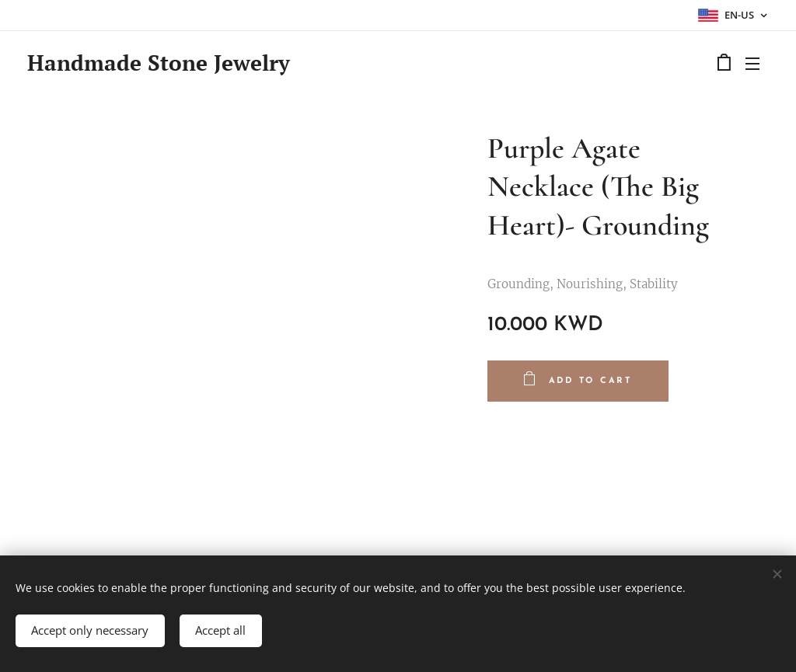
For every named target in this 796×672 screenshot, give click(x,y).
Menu (752, 64)
